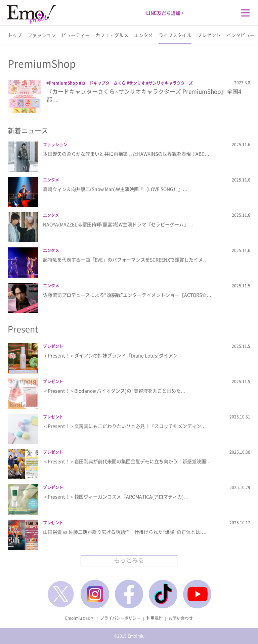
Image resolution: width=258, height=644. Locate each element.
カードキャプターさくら (103, 83)
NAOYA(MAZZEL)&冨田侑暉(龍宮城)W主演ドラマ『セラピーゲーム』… (118, 224)
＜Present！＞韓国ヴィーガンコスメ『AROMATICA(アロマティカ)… (116, 496)
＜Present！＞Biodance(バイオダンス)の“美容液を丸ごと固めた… (114, 391)
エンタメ (143, 35)
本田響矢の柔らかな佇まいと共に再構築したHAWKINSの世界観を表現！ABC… (126, 154)
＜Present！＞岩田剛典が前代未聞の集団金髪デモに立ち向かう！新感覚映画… (127, 461)
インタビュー (241, 35)
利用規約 (155, 618)
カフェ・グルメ (112, 35)
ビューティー (76, 35)
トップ (15, 35)
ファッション (42, 35)
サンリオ (137, 83)
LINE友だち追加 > (165, 13)
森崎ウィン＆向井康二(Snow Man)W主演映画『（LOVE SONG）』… (115, 189)
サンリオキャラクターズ (171, 83)
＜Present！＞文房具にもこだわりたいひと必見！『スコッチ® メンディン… (124, 426)
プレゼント (209, 35)
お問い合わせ (181, 618)
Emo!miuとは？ (80, 618)
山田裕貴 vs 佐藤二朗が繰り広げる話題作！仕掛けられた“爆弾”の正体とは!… (125, 532)
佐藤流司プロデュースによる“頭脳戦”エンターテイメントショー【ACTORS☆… (127, 295)
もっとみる (129, 560)
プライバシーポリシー (120, 618)
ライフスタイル (175, 35)
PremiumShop (63, 83)
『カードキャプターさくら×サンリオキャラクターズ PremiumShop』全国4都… (144, 95)
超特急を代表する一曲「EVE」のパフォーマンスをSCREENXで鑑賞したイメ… (125, 259)
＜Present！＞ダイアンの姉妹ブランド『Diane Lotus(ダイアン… (113, 355)
